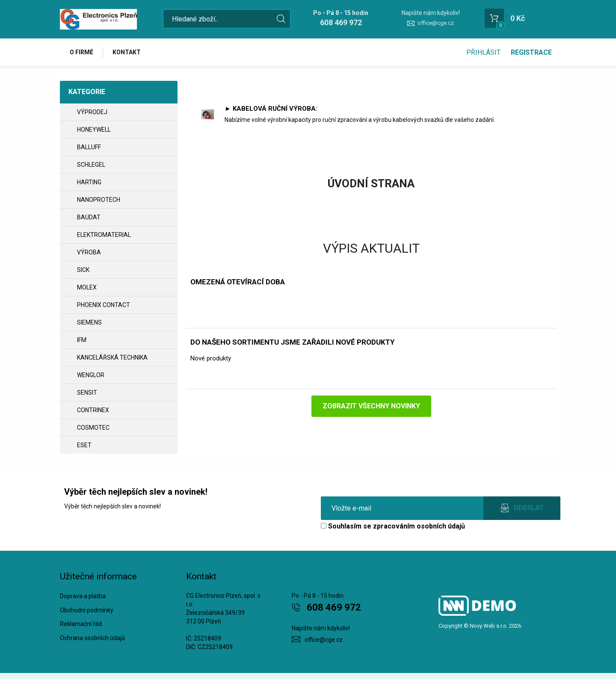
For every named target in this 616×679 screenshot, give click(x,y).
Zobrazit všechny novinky (371, 406)
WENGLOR (91, 375)
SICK (83, 270)
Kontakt (127, 52)
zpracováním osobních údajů (419, 526)
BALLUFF (89, 147)
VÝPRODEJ (92, 112)
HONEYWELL (94, 130)
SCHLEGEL (91, 165)
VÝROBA (89, 252)
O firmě (81, 52)
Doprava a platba (83, 596)
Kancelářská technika (112, 357)
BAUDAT (89, 217)
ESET (84, 445)
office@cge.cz (436, 23)
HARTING (89, 182)
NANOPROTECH (99, 200)
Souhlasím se (393, 526)
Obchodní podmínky (87, 610)
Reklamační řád (81, 624)
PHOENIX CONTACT (104, 305)
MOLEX (87, 287)
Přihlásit (483, 52)
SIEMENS (89, 322)
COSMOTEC (93, 428)
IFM (82, 340)
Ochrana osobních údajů (92, 638)
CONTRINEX (93, 410)
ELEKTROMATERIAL (104, 235)
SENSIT (87, 393)
